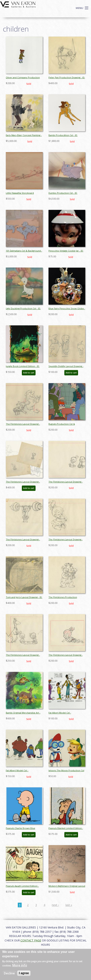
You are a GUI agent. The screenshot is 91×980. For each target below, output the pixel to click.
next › (55, 905)
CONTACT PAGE (31, 940)
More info (20, 965)
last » (69, 905)
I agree (24, 973)
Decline (9, 973)
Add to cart (29, 373)
